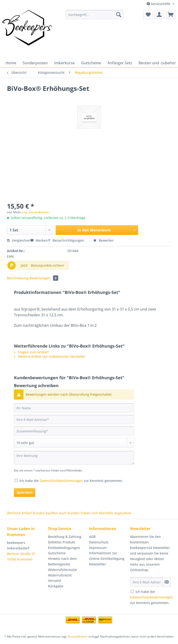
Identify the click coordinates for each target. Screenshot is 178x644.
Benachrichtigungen (66, 240)
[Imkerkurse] (64, 63)
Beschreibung (18, 278)
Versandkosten (78, 636)
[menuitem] (95, 17)
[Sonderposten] (35, 63)
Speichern (25, 492)
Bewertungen (44, 278)
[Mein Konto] (159, 15)
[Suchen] (119, 15)
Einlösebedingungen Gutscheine (64, 550)
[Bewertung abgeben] (74, 443)
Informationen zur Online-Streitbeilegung (107, 556)
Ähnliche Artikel (19, 513)
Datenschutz (99, 542)
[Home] (11, 63)
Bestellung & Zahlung (65, 537)
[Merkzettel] (148, 15)
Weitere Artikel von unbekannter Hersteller (50, 356)
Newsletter (97, 564)
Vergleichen (19, 240)
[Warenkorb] (171, 15)
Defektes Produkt (62, 542)
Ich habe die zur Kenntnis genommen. (71, 481)
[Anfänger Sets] (120, 63)
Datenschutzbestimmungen (61, 481)
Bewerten (103, 240)
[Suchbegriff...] (95, 15)
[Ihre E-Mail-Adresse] (74, 419)
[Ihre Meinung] (74, 458)
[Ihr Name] (74, 408)
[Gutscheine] (91, 63)
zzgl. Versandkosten (36, 212)
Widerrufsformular (63, 570)
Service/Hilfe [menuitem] (159, 4)
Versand (54, 581)
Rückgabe (56, 586)
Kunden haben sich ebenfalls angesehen (99, 513)
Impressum (98, 548)
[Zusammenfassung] (74, 431)
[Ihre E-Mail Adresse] (146, 582)
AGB (92, 537)
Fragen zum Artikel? (31, 352)
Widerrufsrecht (60, 575)
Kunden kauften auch (50, 513)
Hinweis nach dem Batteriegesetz (62, 561)
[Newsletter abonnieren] (167, 582)
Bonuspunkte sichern (48, 265)
